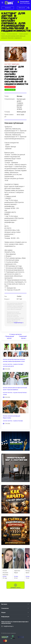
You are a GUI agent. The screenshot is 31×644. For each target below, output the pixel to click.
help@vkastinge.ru (19, 323)
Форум (3, 612)
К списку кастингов (16, 334)
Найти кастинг (22, 8)
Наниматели (8, 8)
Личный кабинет (25, 2)
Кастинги (4, 604)
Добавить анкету (15, 588)
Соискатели (5, 608)
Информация (5, 617)
